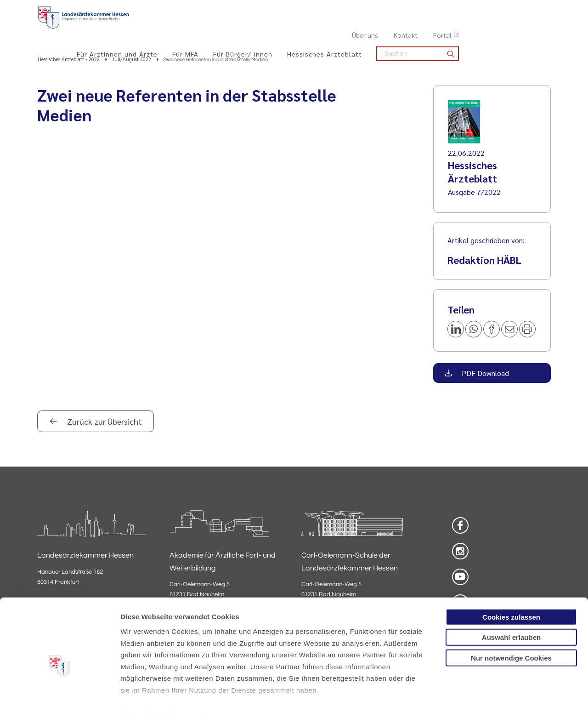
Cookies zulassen (511, 573)
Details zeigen (489, 700)
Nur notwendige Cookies (511, 614)
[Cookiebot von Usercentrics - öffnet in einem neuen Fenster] (59, 700)
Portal (534, 10)
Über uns (457, 10)
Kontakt (498, 10)
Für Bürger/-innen (335, 28)
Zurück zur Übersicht (104, 423)
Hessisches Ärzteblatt (416, 28)
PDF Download (484, 374)
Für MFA (277, 28)
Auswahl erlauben (511, 593)
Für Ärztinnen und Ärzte (209, 28)
